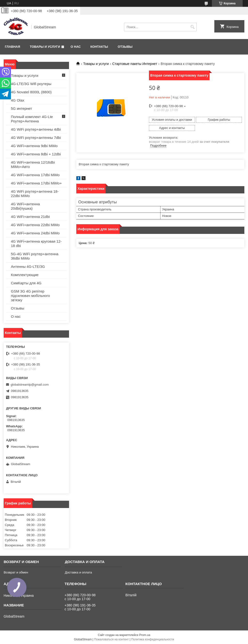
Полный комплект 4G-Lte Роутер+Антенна (32, 119)
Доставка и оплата (78, 572)
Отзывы (125, 47)
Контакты (99, 47)
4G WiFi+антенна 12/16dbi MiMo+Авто (33, 164)
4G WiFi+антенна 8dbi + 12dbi (36, 154)
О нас (76, 47)
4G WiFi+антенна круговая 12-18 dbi (36, 243)
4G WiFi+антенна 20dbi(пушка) (25, 206)
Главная (12, 47)
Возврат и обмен (16, 572)
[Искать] (192, 27)
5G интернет (21, 108)
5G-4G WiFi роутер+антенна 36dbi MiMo (35, 256)
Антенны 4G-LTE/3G (28, 266)
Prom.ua (145, 635)
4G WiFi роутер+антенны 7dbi (36, 138)
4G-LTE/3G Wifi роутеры (31, 84)
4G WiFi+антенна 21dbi (30, 217)
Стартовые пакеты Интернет (135, 64)
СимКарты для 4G (26, 283)
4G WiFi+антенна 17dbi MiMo (35, 175)
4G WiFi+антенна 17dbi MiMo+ (36, 183)
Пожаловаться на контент (111, 639)
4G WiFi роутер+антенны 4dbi (36, 129)
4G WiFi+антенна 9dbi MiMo (34, 146)
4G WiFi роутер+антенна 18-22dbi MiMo (35, 194)
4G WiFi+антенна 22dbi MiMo (35, 225)
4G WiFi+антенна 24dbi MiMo (35, 233)
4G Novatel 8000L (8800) (31, 92)
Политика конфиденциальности (153, 639)
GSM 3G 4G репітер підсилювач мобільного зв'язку (30, 296)
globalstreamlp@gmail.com (30, 385)
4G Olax (18, 100)
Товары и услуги (45, 47)
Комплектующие (25, 275)
